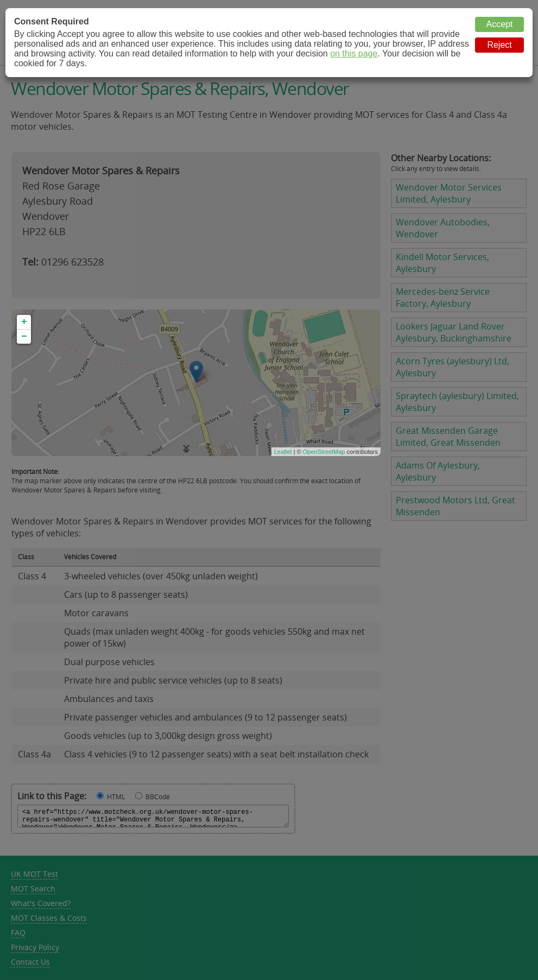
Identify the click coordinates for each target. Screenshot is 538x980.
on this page (354, 53)
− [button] (24, 337)
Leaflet (283, 452)
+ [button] (24, 322)
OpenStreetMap (324, 452)
